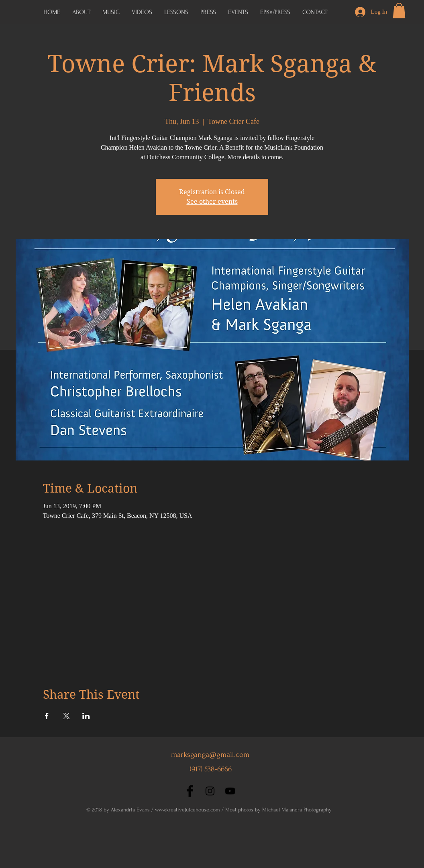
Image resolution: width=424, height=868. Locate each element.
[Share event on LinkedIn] (86, 716)
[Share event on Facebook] (47, 716)
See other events (212, 202)
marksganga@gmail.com (210, 754)
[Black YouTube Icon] (230, 791)
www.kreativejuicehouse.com (188, 810)
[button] (275, 12)
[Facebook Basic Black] (190, 791)
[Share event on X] (66, 716)
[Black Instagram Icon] (210, 791)
